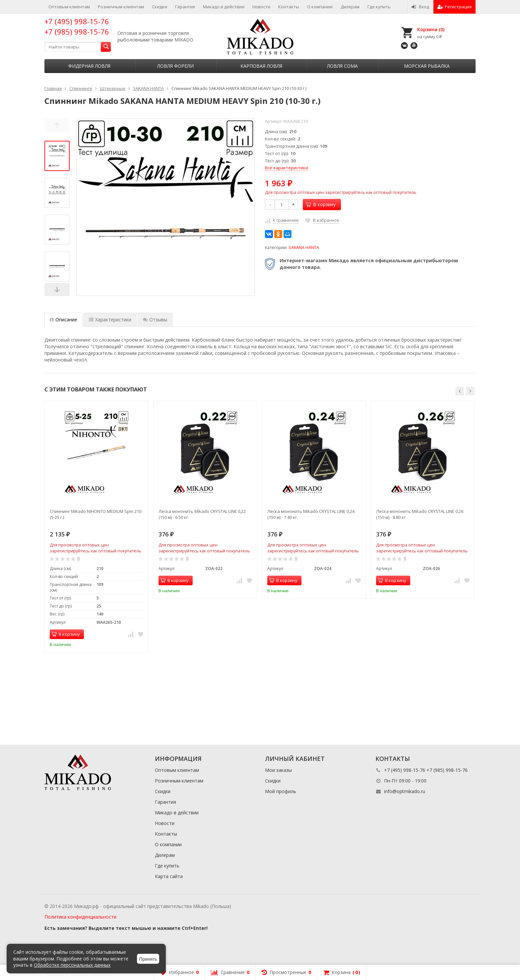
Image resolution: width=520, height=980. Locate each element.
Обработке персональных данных (72, 965)
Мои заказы (278, 770)
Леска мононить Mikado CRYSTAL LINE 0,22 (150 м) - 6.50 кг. (202, 514)
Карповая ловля (261, 66)
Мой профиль (281, 791)
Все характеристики (287, 168)
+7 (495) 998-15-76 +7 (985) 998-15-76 (77, 26)
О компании (320, 7)
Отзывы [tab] (155, 320)
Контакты (289, 7)
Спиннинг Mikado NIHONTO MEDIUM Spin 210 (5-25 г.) (96, 514)
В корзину (321, 204)
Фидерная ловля (89, 66)
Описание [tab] (64, 320)
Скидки (160, 7)
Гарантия (185, 7)
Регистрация (455, 7)
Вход (420, 7)
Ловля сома (342, 66)
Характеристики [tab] (110, 320)
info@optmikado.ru (405, 791)
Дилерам (350, 7)
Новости (261, 7)
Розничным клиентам (121, 7)
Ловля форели (175, 66)
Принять (148, 959)
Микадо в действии (224, 7)
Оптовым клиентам (69, 7)
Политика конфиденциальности (80, 917)
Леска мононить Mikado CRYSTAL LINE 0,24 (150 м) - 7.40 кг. (311, 514)
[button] (460, 391)
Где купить (379, 7)
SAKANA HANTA (304, 247)
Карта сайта (169, 876)
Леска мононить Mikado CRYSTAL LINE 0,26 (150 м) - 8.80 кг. (420, 514)
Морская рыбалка (427, 66)
